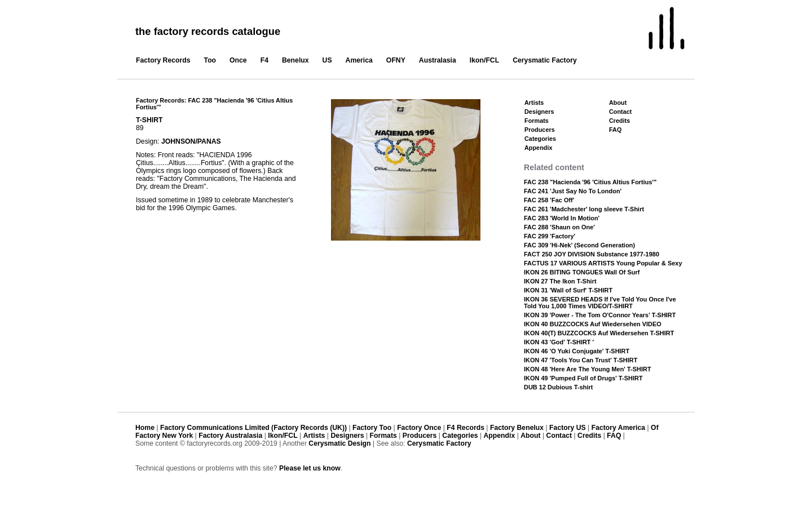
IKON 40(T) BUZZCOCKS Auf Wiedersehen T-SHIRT (599, 333)
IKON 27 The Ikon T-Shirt (560, 281)
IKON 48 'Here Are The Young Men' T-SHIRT (588, 369)
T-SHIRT (149, 120)
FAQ (615, 130)
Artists (534, 103)
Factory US (568, 428)
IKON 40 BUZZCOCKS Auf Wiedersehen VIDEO (593, 324)
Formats (537, 121)
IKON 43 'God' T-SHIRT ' (559, 342)
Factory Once (419, 428)
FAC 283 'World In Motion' (562, 218)
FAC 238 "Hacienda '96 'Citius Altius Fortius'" (590, 182)
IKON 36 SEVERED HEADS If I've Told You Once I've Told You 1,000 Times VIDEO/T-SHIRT (600, 303)
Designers (539, 112)
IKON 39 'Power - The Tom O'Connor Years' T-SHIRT (600, 315)
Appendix (538, 148)
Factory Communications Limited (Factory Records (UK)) (253, 428)
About (618, 103)
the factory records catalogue (208, 31)
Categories (540, 139)
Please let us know (310, 468)
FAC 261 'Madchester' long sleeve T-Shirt (584, 209)
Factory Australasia (230, 436)
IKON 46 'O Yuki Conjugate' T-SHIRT (577, 351)
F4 (264, 60)
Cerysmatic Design (339, 443)
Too (210, 60)
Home (145, 428)
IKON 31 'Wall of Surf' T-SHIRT (568, 290)
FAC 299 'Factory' (550, 236)
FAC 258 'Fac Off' (549, 200)
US (327, 60)
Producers (540, 130)
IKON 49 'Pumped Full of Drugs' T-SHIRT (583, 378)
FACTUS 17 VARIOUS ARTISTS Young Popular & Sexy (603, 263)
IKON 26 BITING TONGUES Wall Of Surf (582, 272)
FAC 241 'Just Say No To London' (573, 191)
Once (238, 60)
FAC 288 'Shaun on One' (559, 227)
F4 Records (465, 428)
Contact (620, 112)
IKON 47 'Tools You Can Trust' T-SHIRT (581, 360)
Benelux (295, 60)
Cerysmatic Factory (545, 60)
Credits (619, 121)
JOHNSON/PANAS (191, 141)
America (359, 60)
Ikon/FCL (484, 60)
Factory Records (163, 60)
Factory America (618, 428)
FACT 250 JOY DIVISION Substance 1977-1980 (592, 254)
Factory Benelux (517, 428)
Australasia (438, 60)
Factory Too (372, 428)
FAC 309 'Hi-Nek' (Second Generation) (579, 245)
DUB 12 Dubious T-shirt (559, 387)
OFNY (396, 60)
